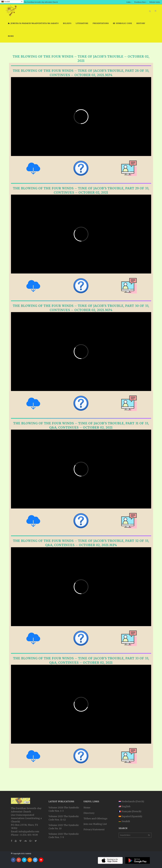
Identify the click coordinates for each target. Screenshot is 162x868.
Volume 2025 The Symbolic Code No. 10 (64, 827)
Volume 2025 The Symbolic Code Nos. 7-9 (64, 836)
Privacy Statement (94, 829)
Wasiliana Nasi (140, 2)
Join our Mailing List (95, 824)
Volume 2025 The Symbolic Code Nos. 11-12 (64, 818)
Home (87, 808)
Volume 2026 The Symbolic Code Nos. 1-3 (64, 809)
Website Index (155, 2)
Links (128, 2)
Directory (89, 813)
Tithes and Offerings (95, 818)
